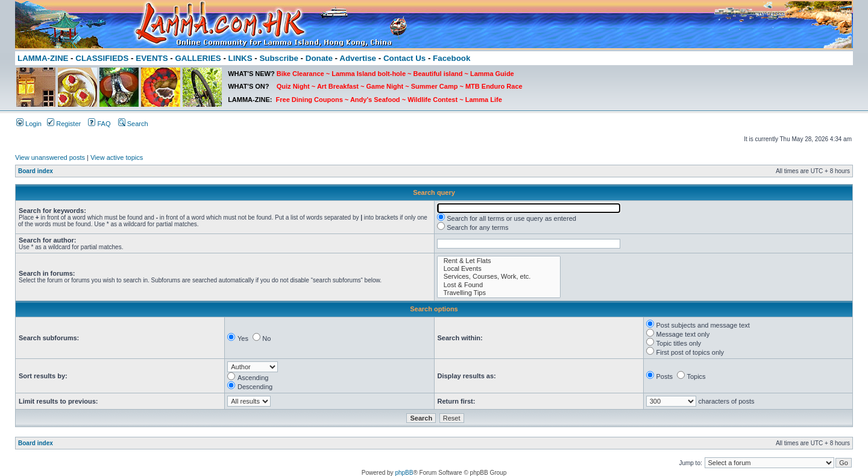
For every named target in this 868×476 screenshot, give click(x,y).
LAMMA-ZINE (43, 58)
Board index (36, 171)
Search (133, 124)
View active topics (117, 157)
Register (64, 124)
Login (29, 124)
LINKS (241, 58)
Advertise (358, 58)
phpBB (404, 473)
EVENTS (152, 58)
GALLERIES (198, 58)
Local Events (499, 269)
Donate (319, 58)
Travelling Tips (499, 293)
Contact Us (404, 58)
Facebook (451, 58)
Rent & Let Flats (499, 261)
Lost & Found (499, 285)
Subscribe (278, 58)
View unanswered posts (50, 157)
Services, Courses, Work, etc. (499, 277)
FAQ (99, 124)
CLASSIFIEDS (102, 58)
